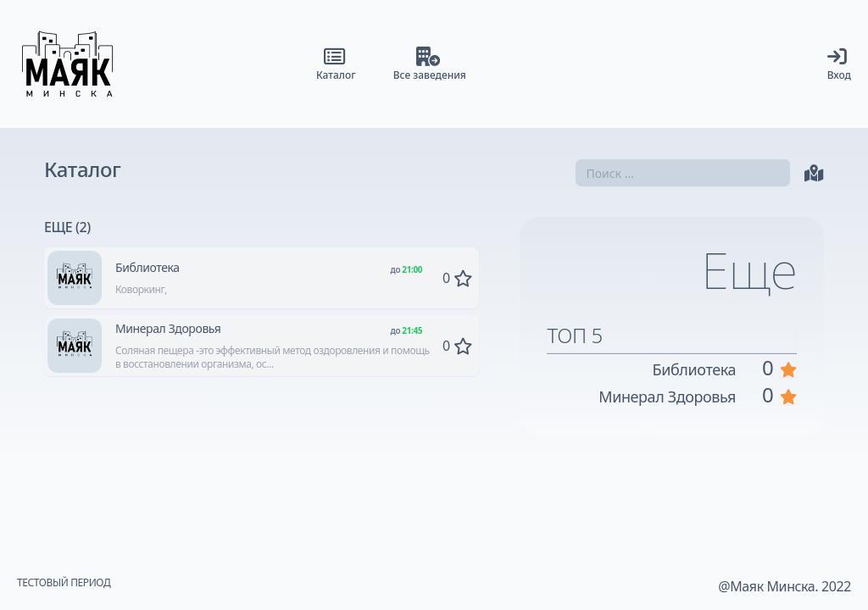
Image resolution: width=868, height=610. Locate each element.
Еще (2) (67, 227)
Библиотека (147, 267)
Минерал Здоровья (168, 328)
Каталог (83, 169)
